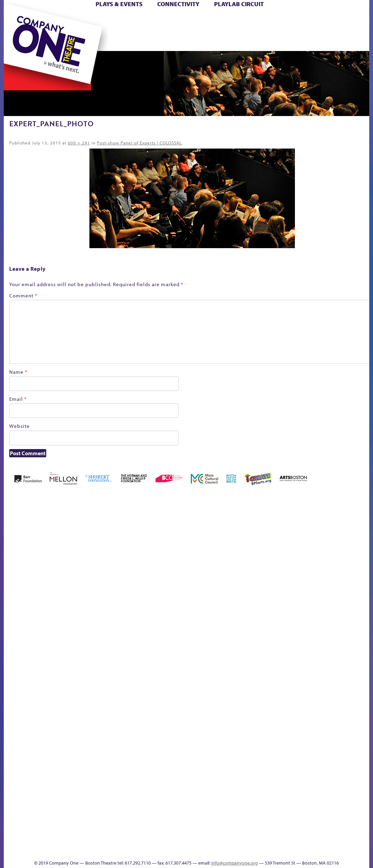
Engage (242, 41)
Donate (278, 20)
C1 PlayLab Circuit (245, 695)
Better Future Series (85, 541)
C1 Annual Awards (316, 839)
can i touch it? (213, 541)
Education (289, 552)
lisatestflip (82, 665)
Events (244, 849)
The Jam (84, 41)
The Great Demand (58, 839)
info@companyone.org (235, 863)
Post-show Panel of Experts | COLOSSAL (139, 143)
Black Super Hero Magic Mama (156, 531)
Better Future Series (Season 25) (115, 531)
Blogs (243, 788)
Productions (206, 849)
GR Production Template (305, 541)
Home (17, 20)
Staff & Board (322, 654)
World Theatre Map (245, 767)
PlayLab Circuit (239, 4)
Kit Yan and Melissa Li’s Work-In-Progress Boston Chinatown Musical (53, 613)
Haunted (331, 552)
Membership (98, 665)
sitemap (142, 41)
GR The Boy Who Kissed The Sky (315, 521)
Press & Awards (341, 41)
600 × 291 (79, 143)
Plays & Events (119, 4)
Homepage (362, 552)
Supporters (305, 849)
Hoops (17, 30)
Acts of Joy (55, 541)
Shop (303, 30)
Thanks (271, 41)
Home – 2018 (343, 541)
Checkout (245, 552)
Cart (230, 20)
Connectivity (178, 4)
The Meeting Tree (101, 839)
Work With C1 (127, 839)
